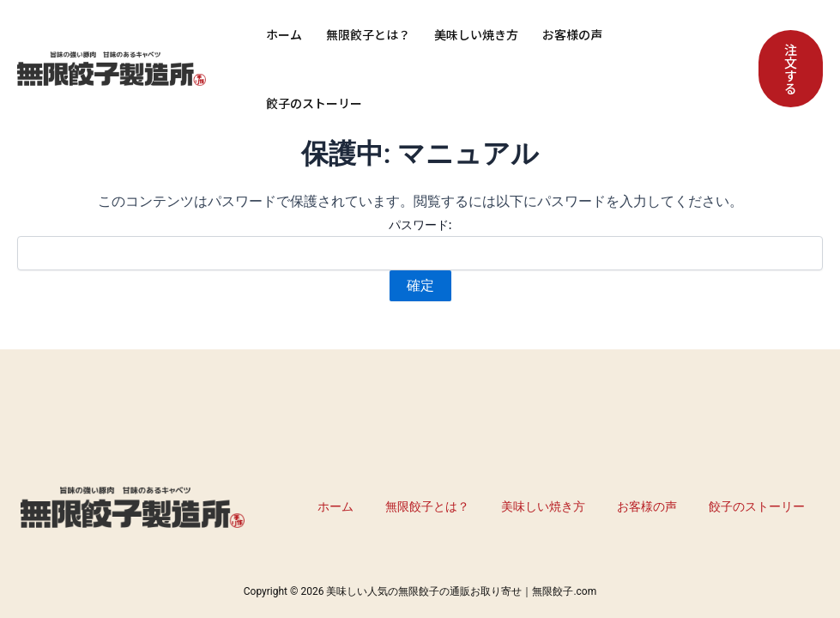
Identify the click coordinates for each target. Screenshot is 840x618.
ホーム (284, 34)
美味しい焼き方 (476, 34)
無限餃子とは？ (368, 34)
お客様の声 (572, 34)
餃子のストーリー (314, 103)
